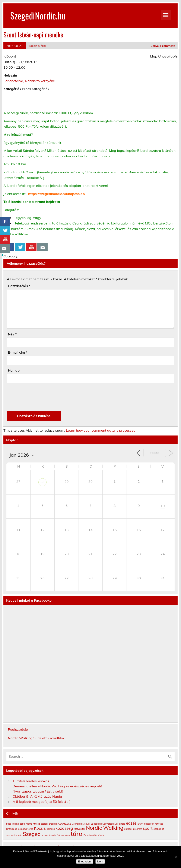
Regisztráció (18, 729)
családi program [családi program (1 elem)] (49, 824)
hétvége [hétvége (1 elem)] (159, 824)
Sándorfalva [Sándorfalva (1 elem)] (63, 835)
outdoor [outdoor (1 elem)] (128, 829)
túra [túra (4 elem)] (77, 834)
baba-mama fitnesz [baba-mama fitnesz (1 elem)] (30, 824)
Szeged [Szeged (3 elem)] (32, 834)
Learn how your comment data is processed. (101, 430)
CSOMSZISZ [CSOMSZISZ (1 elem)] (65, 824)
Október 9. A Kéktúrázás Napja (37, 796)
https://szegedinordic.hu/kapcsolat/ (57, 194)
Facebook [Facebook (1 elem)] (149, 824)
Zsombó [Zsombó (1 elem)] (88, 835)
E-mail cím (18, 352)
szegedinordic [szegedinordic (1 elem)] (49, 835)
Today (155, 453)
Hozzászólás (19, 286)
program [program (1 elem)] (138, 829)
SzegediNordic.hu (38, 15)
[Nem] (176, 857)
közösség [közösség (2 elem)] (64, 828)
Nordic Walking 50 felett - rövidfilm (36, 738)
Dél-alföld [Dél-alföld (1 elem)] (120, 824)
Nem (100, 861)
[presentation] (39, 397)
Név (12, 334)
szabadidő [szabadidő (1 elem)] (159, 829)
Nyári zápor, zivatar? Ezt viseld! (38, 791)
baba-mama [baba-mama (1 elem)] (12, 824)
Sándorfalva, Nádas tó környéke (29, 81)
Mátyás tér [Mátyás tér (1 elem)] (80, 829)
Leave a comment (163, 46)
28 (42, 482)
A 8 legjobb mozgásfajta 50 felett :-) (42, 802)
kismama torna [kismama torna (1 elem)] (25, 829)
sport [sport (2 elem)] (148, 828)
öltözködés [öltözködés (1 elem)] (98, 835)
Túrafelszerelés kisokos (31, 781)
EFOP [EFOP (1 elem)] (140, 824)
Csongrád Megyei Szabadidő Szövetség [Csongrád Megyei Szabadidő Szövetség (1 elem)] (93, 824)
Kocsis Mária (37, 46)
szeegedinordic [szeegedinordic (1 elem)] (14, 835)
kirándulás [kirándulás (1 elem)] (12, 829)
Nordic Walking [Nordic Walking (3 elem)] (105, 828)
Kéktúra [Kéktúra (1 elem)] (51, 829)
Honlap (14, 370)
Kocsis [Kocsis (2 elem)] (40, 828)
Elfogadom (85, 861)
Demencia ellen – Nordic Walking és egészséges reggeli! (57, 786)
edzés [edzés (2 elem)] (131, 823)
